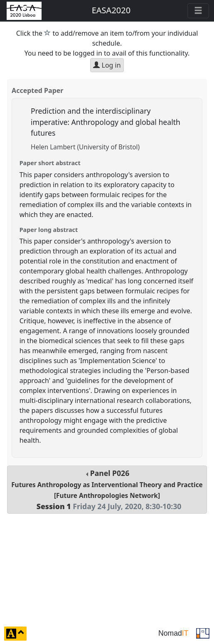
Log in (107, 65)
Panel (107, 489)
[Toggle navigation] (198, 11)
